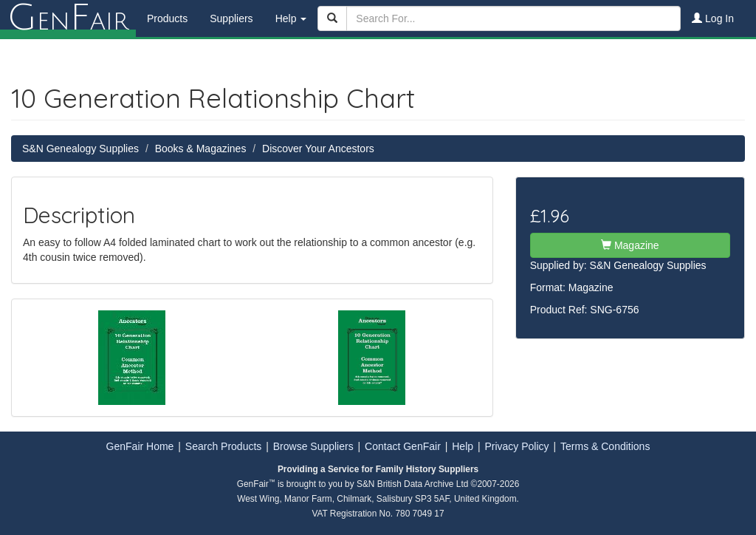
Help (463, 446)
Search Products (224, 446)
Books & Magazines (201, 149)
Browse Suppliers (313, 446)
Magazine (630, 245)
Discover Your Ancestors (318, 149)
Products (167, 18)
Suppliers (231, 18)
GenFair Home (140, 446)
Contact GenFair (403, 446)
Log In (713, 18)
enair (68, 18)
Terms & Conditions (605, 446)
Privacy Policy (516, 446)
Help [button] (291, 18)
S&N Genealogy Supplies (80, 149)
